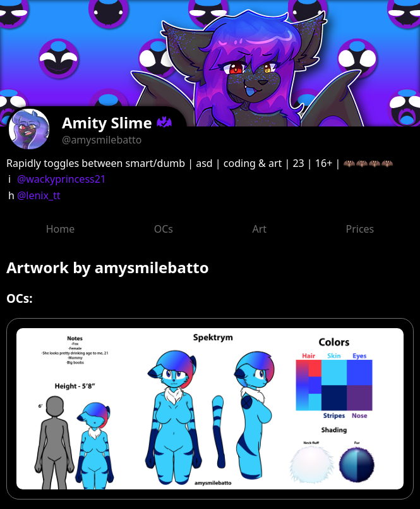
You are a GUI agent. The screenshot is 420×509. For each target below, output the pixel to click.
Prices (360, 229)
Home (61, 229)
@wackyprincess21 (62, 179)
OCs (164, 229)
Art (259, 229)
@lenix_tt (39, 195)
